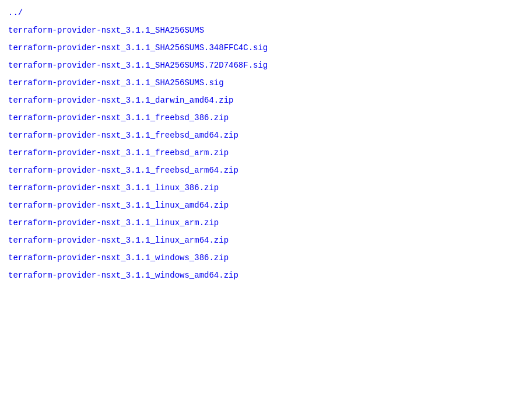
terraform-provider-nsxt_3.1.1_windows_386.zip (118, 283)
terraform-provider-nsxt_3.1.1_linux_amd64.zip (118, 225)
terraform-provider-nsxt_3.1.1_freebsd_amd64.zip (123, 148)
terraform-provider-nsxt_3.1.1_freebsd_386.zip (118, 129)
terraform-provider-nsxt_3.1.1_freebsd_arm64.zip (123, 187)
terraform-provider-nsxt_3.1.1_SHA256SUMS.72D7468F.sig (138, 71)
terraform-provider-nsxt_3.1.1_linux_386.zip (113, 206)
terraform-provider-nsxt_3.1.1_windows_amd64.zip (123, 302)
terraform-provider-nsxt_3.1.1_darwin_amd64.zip (121, 110)
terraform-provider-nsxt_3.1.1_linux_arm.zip (113, 245)
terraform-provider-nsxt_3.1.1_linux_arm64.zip (118, 264)
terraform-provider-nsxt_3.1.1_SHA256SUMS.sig (116, 91)
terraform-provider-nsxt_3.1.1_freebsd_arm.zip (118, 168)
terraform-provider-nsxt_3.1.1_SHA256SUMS (106, 33)
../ (15, 14)
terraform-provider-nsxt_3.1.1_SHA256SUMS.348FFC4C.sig (138, 52)
